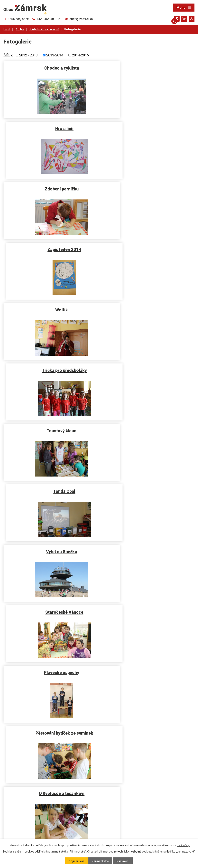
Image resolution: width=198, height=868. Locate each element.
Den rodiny (50, 548)
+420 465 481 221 (22, 826)
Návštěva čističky (148, 428)
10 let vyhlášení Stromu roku (148, 667)
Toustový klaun (50, 248)
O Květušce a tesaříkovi (50, 428)
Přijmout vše (76, 861)
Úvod (7, 29)
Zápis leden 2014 (148, 128)
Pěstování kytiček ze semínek (148, 368)
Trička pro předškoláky (148, 188)
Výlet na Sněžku (50, 308)
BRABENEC (50, 667)
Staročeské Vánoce (148, 308)
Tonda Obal (148, 248)
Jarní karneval (148, 488)
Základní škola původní (44, 29)
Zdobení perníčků (50, 128)
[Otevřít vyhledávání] (170, 19)
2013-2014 (55, 55)
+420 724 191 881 (22, 831)
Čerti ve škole (148, 608)
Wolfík (50, 188)
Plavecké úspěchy (50, 368)
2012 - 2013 (28, 55)
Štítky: (8, 55)
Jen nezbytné (101, 861)
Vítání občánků (50, 727)
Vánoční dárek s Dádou (50, 608)
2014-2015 (80, 55)
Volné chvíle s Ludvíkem (50, 488)
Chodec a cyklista (50, 68)
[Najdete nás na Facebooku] (177, 19)
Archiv (20, 29)
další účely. (183, 845)
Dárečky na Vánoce (148, 548)
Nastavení (123, 861)
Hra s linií (148, 68)
